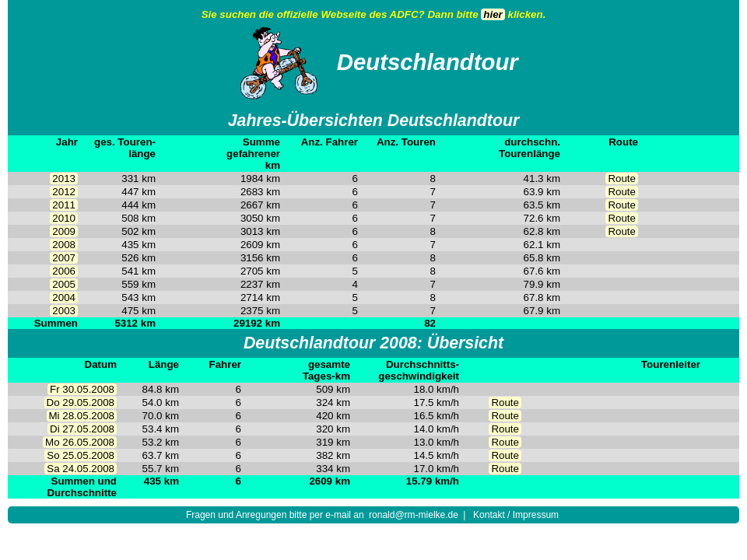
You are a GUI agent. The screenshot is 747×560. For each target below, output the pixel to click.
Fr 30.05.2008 (82, 389)
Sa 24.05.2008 (81, 469)
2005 (64, 284)
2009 (64, 231)
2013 (64, 178)
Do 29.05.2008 (81, 402)
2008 (64, 245)
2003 (64, 311)
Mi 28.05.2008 (82, 416)
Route (622, 178)
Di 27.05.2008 (82, 429)
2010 (64, 218)
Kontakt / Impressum (516, 515)
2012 (64, 192)
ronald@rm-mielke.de (414, 515)
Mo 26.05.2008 (80, 442)
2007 (64, 258)
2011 (64, 205)
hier (493, 14)
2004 (64, 297)
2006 (64, 271)
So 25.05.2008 (81, 455)
